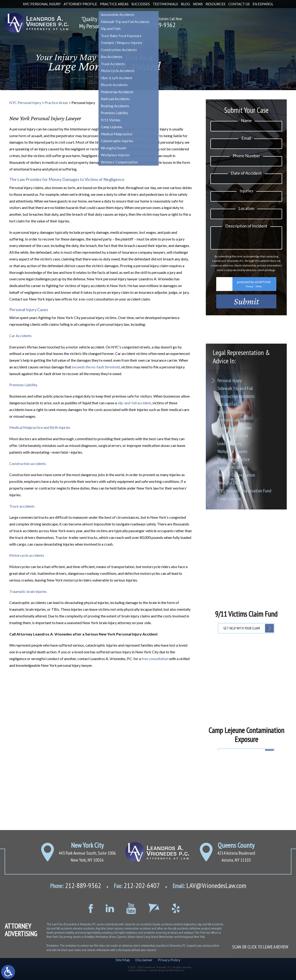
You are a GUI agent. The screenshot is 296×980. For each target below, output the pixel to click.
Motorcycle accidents (27, 555)
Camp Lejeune (229, 590)
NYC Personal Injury (42, 4)
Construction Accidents (236, 488)
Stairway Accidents (233, 527)
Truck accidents (22, 506)
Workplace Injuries (232, 543)
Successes (141, 4)
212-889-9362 (159, 25)
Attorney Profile (80, 4)
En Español (263, 4)
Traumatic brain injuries (28, 591)
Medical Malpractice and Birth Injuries (40, 427)
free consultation (155, 659)
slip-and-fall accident (134, 403)
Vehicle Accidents (231, 503)
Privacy (250, 292)
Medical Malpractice (234, 551)
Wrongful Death (230, 574)
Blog (185, 4)
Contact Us (239, 4)
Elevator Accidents (232, 559)
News (198, 4)
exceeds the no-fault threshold (96, 367)
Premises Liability (23, 385)
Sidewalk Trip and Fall (235, 480)
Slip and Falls (228, 496)
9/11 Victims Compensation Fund (244, 582)
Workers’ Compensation (236, 566)
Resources (216, 4)
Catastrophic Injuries (234, 519)
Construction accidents (28, 463)
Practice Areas (114, 4)
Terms (259, 292)
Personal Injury (230, 472)
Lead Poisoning (230, 535)
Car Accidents (20, 336)
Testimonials (165, 4)
